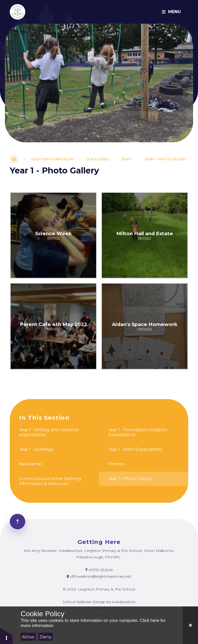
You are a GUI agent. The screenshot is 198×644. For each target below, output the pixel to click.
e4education (124, 602)
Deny (46, 637)
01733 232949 (101, 570)
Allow (28, 637)
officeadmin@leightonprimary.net (101, 576)
